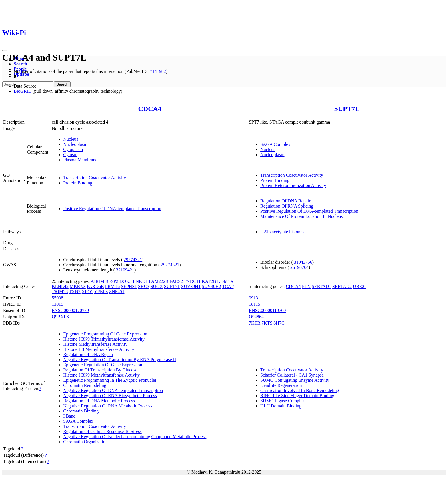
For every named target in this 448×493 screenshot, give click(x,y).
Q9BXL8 (60, 317)
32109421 (125, 270)
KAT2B (209, 281)
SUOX (157, 286)
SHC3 (144, 286)
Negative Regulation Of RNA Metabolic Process (108, 406)
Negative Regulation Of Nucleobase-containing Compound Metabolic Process (135, 437)
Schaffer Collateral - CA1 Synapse (292, 375)
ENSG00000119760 (267, 310)
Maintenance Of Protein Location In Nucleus (301, 216)
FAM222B (159, 281)
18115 (254, 304)
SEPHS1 (129, 286)
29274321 (133, 260)
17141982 (157, 71)
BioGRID (23, 91)
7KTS (267, 323)
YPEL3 (101, 292)
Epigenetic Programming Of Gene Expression (105, 334)
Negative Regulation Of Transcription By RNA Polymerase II (120, 360)
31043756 (303, 262)
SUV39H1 (191, 286)
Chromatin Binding (81, 411)
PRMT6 (113, 286)
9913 (253, 298)
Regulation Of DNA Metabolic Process (99, 401)
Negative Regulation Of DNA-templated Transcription (113, 390)
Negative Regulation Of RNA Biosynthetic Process (110, 396)
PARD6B (95, 286)
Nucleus (71, 139)
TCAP (228, 286)
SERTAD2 (342, 286)
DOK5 (126, 281)
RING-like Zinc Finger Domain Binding (297, 396)
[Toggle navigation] (5, 51)
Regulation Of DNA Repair (285, 201)
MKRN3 (78, 286)
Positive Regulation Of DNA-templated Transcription (112, 209)
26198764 (299, 267)
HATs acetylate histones (282, 232)
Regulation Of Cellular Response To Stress (102, 431)
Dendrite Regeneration (281, 385)
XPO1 (87, 292)
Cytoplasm (73, 149)
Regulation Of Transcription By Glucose (100, 370)
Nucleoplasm (75, 144)
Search (20, 64)
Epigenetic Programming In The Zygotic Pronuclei (110, 380)
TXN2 (75, 292)
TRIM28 (60, 292)
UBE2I (359, 286)
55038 (57, 298)
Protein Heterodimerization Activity (293, 185)
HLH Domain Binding (281, 406)
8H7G (279, 323)
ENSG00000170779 (70, 310)
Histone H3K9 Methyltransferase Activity (101, 375)
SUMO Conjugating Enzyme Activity (295, 380)
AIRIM (98, 281)
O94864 (256, 317)
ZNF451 (117, 292)
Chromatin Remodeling (85, 385)
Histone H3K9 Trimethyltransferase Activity (104, 339)
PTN (306, 286)
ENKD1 (140, 281)
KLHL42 (60, 286)
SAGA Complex (275, 144)
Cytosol (70, 155)
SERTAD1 (321, 286)
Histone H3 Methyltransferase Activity (99, 349)
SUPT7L (347, 109)
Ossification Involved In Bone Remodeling (300, 390)
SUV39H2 (211, 286)
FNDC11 (192, 281)
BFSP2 (112, 281)
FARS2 (176, 281)
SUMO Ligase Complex (283, 401)
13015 (57, 304)
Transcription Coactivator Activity (95, 178)
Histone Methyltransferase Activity (95, 344)
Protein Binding (78, 183)
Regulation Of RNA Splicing (287, 206)
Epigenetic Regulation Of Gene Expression (103, 365)
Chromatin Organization (85, 442)
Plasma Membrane (80, 160)
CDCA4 (150, 109)
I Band (69, 416)
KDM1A (225, 281)
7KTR (255, 323)
